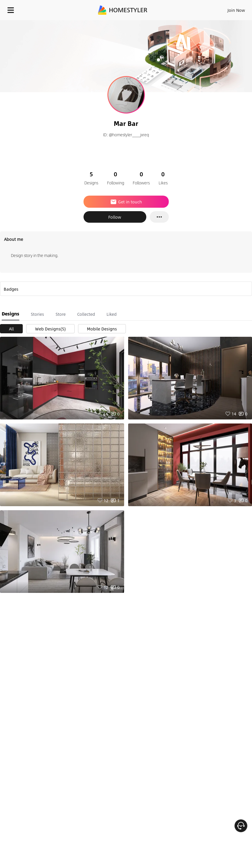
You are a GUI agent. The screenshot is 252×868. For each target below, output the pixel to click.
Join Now (236, 10)
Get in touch (126, 202)
